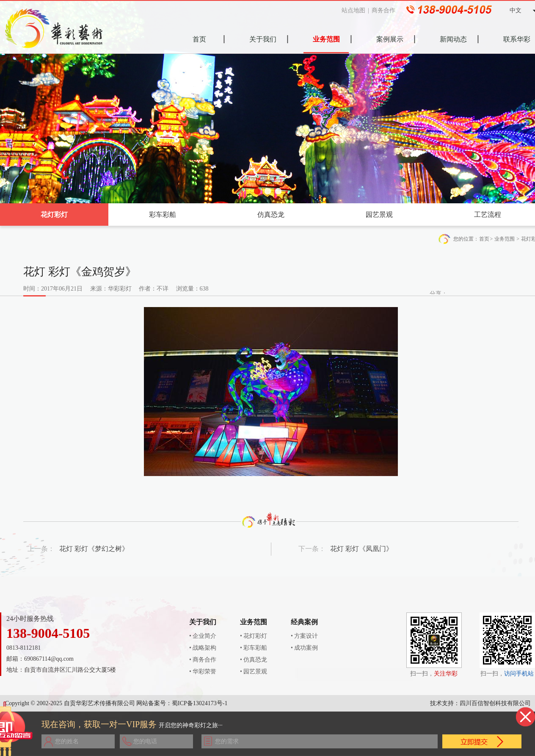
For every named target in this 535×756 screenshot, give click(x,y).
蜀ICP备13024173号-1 (200, 703)
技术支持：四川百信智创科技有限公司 (480, 703)
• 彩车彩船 (254, 648)
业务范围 (505, 239)
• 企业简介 (203, 636)
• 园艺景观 (254, 672)
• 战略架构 (203, 648)
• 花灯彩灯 (254, 636)
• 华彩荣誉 (203, 672)
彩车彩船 (163, 215)
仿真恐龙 (271, 215)
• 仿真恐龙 (254, 660)
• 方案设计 (304, 636)
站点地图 (356, 10)
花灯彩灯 (54, 215)
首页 (484, 239)
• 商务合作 (203, 660)
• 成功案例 (304, 648)
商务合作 (387, 10)
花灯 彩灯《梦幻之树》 (94, 549)
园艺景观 (379, 215)
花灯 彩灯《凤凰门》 (361, 549)
